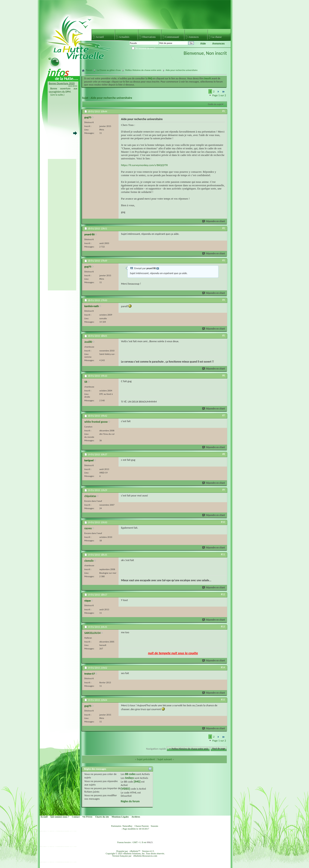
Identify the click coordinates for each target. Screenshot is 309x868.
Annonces (194, 37)
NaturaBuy (127, 826)
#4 (224, 300)
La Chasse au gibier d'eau (109, 70)
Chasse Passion (142, 826)
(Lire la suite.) (58, 95)
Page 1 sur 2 (219, 95)
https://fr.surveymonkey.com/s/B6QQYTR (144, 165)
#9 (224, 490)
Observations (149, 37)
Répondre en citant (214, 221)
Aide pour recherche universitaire (111, 98)
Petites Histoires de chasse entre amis (143, 70)
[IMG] (137, 782)
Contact (76, 817)
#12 (223, 594)
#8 (224, 454)
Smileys (130, 778)
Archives (136, 817)
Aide (203, 44)
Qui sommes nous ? (60, 817)
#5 (224, 336)
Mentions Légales (120, 817)
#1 (224, 111)
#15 (223, 700)
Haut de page (219, 749)
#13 (223, 627)
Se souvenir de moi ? (144, 48)
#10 (223, 522)
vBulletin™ (135, 851)
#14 (223, 667)
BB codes (130, 774)
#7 (224, 415)
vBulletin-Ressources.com (145, 856)
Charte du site (102, 817)
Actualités (124, 37)
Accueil (100, 37)
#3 (224, 260)
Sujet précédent (146, 759)
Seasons (154, 826)
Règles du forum (130, 801)
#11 (223, 554)
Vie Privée (87, 817)
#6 (224, 375)
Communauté (172, 37)
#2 (224, 228)
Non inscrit (216, 53)
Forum (89, 70)
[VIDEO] (125, 789)
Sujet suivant (164, 759)
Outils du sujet (215, 104)
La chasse (217, 37)
